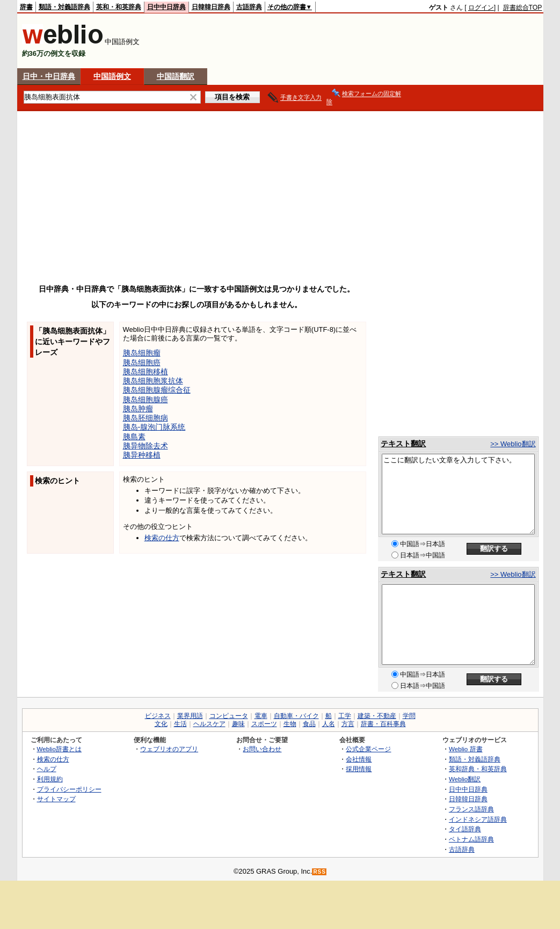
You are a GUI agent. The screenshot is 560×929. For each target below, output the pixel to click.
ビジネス (158, 716)
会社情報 (359, 759)
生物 (290, 724)
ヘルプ (47, 769)
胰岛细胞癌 (142, 362)
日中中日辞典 (166, 7)
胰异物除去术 (146, 446)
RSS (319, 872)
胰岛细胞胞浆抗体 (153, 381)
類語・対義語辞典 (64, 7)
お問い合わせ (262, 749)
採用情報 (359, 769)
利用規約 (50, 779)
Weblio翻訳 (465, 779)
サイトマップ (56, 799)
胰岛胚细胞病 (146, 418)
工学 (345, 716)
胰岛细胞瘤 (142, 353)
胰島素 (134, 437)
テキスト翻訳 (403, 444)
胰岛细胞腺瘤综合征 (157, 390)
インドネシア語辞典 (478, 819)
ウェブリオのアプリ (169, 749)
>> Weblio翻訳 (513, 444)
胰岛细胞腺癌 (146, 400)
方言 (348, 724)
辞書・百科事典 (383, 724)
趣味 (238, 724)
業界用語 (190, 716)
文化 (161, 724)
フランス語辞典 (471, 809)
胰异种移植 (142, 455)
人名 (329, 724)
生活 (180, 724)
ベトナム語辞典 (471, 839)
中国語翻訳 (176, 76)
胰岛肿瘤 (138, 409)
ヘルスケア (209, 724)
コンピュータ (229, 716)
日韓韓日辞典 (211, 7)
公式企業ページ (368, 749)
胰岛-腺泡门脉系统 (154, 427)
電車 (261, 716)
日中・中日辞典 (49, 76)
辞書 (26, 7)
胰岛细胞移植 (146, 372)
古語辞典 (249, 7)
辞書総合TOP (523, 8)
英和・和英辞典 (119, 7)
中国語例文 (112, 76)
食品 (309, 724)
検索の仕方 (162, 538)
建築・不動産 (377, 716)
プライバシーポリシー (69, 789)
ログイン (481, 8)
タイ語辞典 (465, 829)
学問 (409, 716)
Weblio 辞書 (466, 749)
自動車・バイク (296, 716)
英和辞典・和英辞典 (478, 769)
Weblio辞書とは (59, 749)
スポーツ (264, 724)
